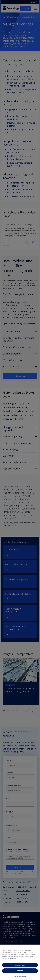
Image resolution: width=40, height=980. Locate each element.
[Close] (37, 948)
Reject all (20, 971)
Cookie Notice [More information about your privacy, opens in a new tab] (12, 959)
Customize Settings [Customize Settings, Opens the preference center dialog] (20, 976)
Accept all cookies (20, 965)
